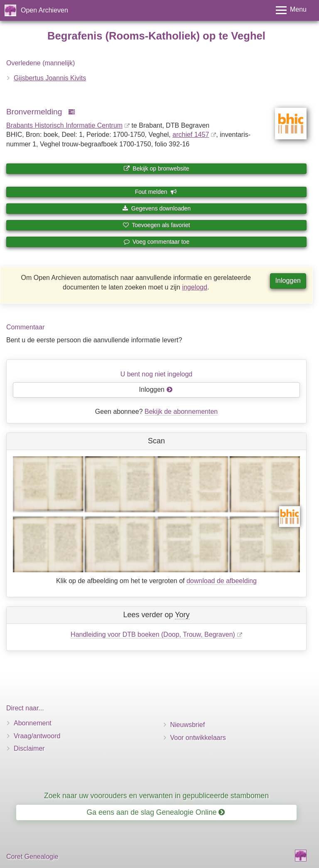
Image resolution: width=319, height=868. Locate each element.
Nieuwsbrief (188, 725)
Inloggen (288, 281)
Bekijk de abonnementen (181, 412)
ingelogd (195, 287)
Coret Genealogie (32, 857)
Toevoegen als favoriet (157, 225)
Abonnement (33, 723)
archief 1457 (191, 135)
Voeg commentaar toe (156, 242)
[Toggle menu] (291, 10)
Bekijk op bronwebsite (156, 168)
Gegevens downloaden (156, 208)
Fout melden (156, 192)
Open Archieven (44, 10)
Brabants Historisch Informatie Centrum (64, 125)
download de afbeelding (222, 581)
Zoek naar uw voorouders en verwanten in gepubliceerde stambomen (156, 796)
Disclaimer (29, 748)
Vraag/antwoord (37, 736)
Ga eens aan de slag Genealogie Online (156, 812)
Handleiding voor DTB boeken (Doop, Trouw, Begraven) (153, 634)
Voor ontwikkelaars (198, 738)
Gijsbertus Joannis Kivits (50, 78)
